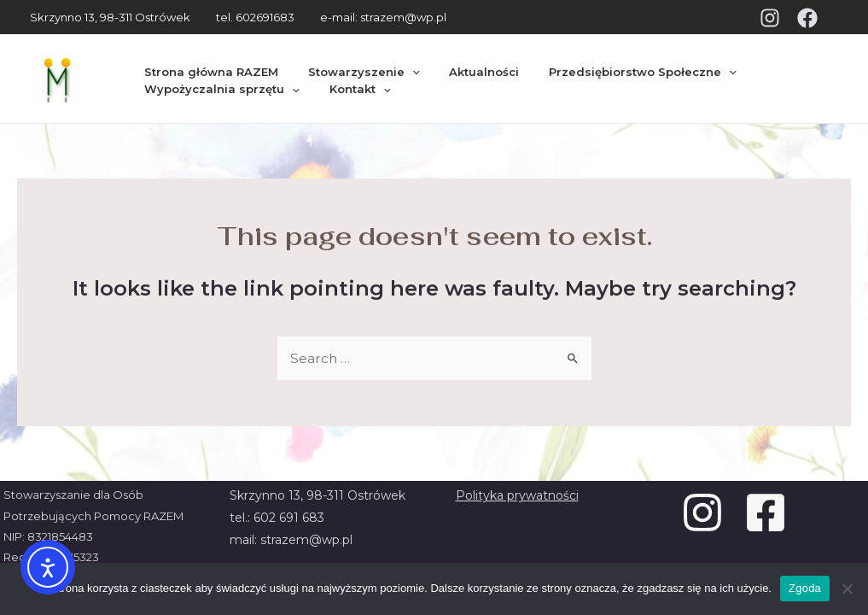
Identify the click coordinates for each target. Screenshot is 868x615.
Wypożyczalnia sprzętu (218, 94)
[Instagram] (770, 18)
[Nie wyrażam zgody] (847, 589)
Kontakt (347, 94)
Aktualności (462, 62)
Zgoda (805, 588)
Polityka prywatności (517, 495)
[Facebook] (807, 18)
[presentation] (399, 63)
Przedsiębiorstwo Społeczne (611, 62)
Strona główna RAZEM (207, 62)
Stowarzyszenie (350, 62)
